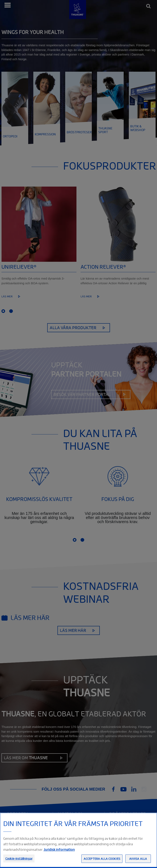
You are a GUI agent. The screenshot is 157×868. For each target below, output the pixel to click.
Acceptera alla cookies (102, 859)
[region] (78, 840)
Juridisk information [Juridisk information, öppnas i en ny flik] (59, 850)
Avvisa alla (138, 859)
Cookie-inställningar (19, 858)
